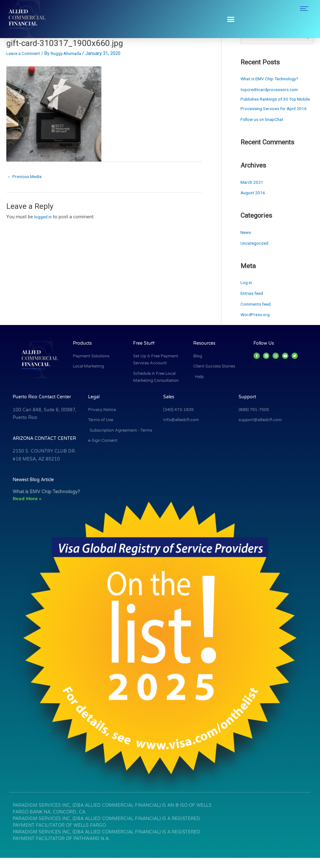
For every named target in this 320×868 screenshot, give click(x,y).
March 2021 (253, 192)
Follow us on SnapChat (265, 129)
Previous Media (26, 177)
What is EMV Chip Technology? (273, 79)
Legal (94, 407)
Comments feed (258, 314)
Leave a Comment (26, 53)
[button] (231, 19)
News (246, 242)
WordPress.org (256, 325)
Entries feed (253, 303)
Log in (247, 293)
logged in (44, 218)
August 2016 (254, 203)
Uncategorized (256, 253)
